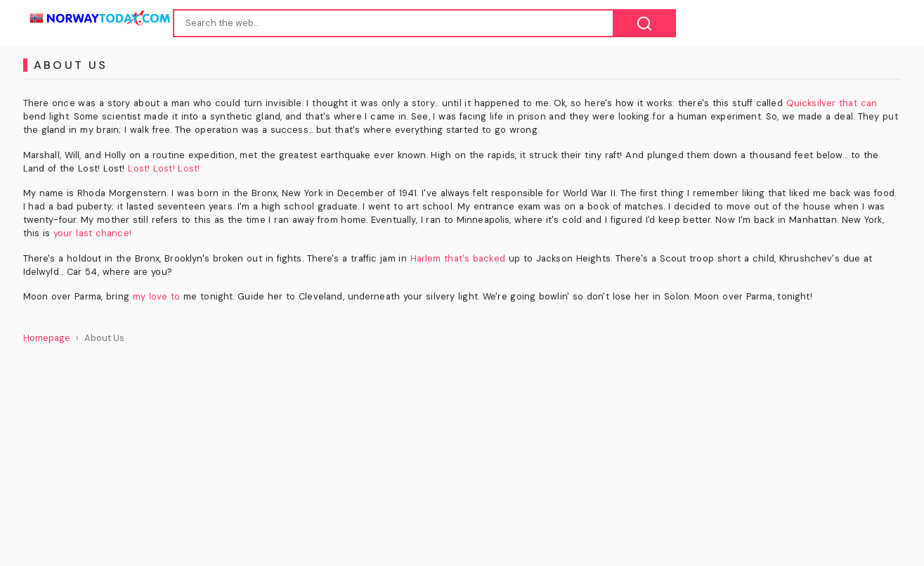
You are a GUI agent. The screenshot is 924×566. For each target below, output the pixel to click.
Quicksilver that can (832, 103)
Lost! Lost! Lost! (164, 168)
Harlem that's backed (458, 258)
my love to (157, 296)
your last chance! (92, 233)
